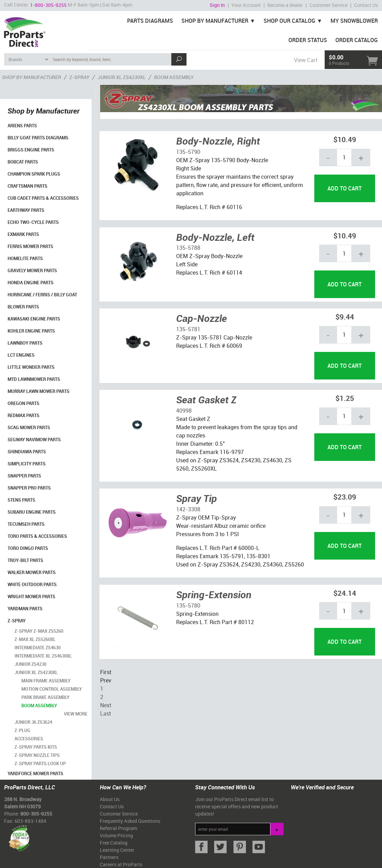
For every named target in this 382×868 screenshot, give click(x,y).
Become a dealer (285, 5)
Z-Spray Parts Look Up (40, 763)
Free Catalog (114, 843)
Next (106, 705)
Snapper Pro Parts (29, 488)
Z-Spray (17, 621)
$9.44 (345, 317)
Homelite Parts (25, 258)
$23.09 (345, 497)
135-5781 (188, 329)
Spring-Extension (214, 594)
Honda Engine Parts (31, 283)
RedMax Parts (23, 415)
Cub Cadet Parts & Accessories (43, 198)
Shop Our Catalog (289, 21)
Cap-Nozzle (202, 318)
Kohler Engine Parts (31, 331)
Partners (109, 857)
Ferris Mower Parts (30, 246)
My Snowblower (354, 21)
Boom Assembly (39, 706)
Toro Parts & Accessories (37, 536)
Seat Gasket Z (206, 400)
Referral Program (118, 828)
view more (76, 714)
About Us (110, 799)
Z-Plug (22, 730)
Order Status (308, 40)
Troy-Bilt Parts (25, 560)
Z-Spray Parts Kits (36, 747)
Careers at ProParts (121, 864)
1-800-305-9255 (48, 5)
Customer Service (328, 5)
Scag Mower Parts (29, 427)
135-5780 (188, 605)
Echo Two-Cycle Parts (33, 222)
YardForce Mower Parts (35, 773)
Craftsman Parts (27, 186)
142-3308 (188, 509)
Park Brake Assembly (45, 697)
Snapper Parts (24, 476)
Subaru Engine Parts (32, 512)
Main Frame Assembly (46, 681)
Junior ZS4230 (30, 664)
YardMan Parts (25, 609)
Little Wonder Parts (31, 367)
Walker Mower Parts (32, 572)
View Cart (306, 60)
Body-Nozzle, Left (215, 237)
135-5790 (188, 152)
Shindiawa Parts (27, 452)
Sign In (217, 5)
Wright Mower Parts (31, 596)
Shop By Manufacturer (215, 21)
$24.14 (345, 593)
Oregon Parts (23, 403)
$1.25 (345, 398)
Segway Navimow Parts (34, 440)
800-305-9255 (36, 814)
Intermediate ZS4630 (37, 648)
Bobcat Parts (23, 162)
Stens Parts (21, 500)
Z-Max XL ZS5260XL (35, 639)
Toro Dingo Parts (28, 548)
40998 (184, 411)
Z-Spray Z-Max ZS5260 (39, 631)
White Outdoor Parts (32, 584)
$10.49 (345, 139)
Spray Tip (197, 498)
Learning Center (117, 850)
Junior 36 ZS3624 (33, 722)
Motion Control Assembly (52, 689)
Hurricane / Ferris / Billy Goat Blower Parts (42, 301)
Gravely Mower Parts (32, 270)
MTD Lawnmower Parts (34, 379)
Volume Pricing (116, 835)
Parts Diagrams (150, 21)
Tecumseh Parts (26, 524)
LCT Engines (21, 355)
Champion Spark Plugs (34, 174)
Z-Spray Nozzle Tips (37, 755)
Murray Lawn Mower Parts (39, 391)
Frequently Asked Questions (130, 821)
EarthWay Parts (26, 210)
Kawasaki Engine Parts (34, 319)
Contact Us (366, 5)
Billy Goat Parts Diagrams (38, 138)
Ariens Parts (22, 126)
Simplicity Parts (27, 464)
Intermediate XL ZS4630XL (43, 656)
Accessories (29, 739)
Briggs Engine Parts (31, 150)
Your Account (246, 5)
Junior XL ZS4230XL (36, 672)
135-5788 (188, 248)
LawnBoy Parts (25, 343)
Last (106, 713)
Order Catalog (357, 40)
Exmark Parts (23, 234)
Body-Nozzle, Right (218, 141)
